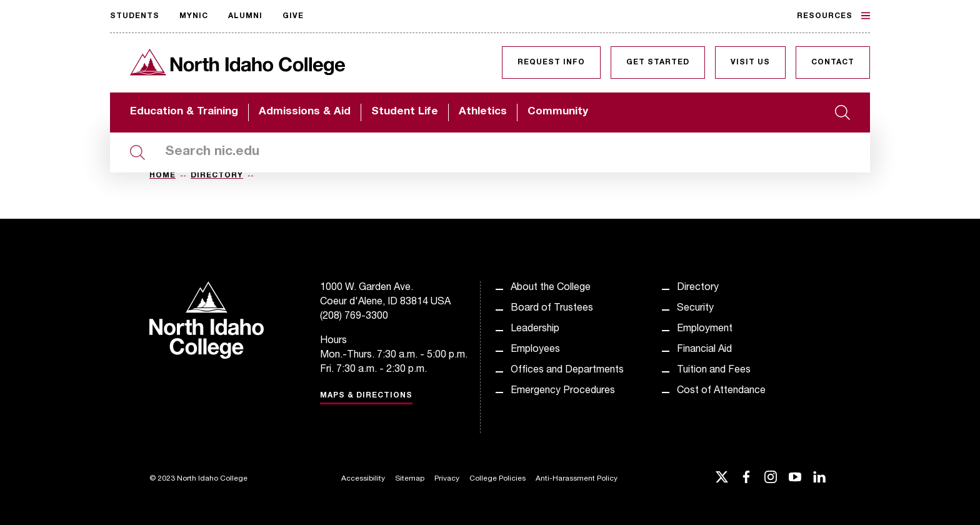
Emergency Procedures (563, 391)
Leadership (535, 329)
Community (558, 112)
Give (293, 16)
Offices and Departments (567, 371)
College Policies (497, 479)
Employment (705, 329)
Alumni (245, 16)
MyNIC (194, 16)
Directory (217, 176)
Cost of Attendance (721, 391)
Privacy (447, 479)
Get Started (658, 62)
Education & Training (184, 112)
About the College (551, 288)
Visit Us (750, 62)
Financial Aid (704, 350)
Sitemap (410, 479)
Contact (833, 62)
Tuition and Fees (714, 371)
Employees (535, 350)
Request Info (551, 62)
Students (135, 16)
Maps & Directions (366, 396)
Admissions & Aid (305, 112)
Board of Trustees (552, 309)
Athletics (483, 112)
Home (162, 176)
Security (695, 309)
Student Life (405, 112)
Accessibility (363, 479)
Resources (833, 16)
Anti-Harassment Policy (577, 479)
